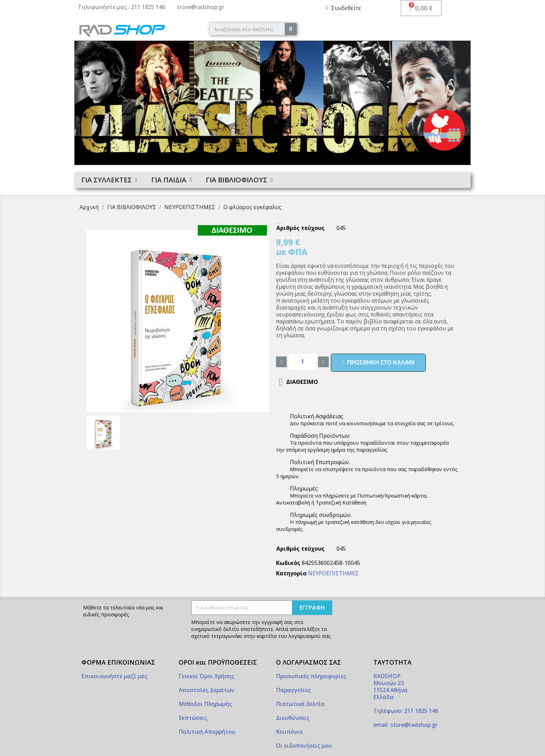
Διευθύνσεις (293, 718)
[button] (378, 363)
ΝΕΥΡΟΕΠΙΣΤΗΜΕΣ (333, 573)
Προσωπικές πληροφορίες (311, 676)
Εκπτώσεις (193, 718)
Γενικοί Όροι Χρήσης (206, 676)
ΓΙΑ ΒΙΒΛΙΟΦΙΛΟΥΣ (239, 180)
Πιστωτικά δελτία (300, 704)
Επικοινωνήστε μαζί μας (115, 676)
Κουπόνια (290, 732)
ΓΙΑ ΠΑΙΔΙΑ (172, 180)
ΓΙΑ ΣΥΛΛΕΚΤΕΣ (109, 180)
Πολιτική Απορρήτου (207, 732)
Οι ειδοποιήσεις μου (304, 746)
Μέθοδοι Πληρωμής (205, 704)
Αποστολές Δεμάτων (206, 690)
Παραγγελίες (293, 690)
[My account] (343, 8)
